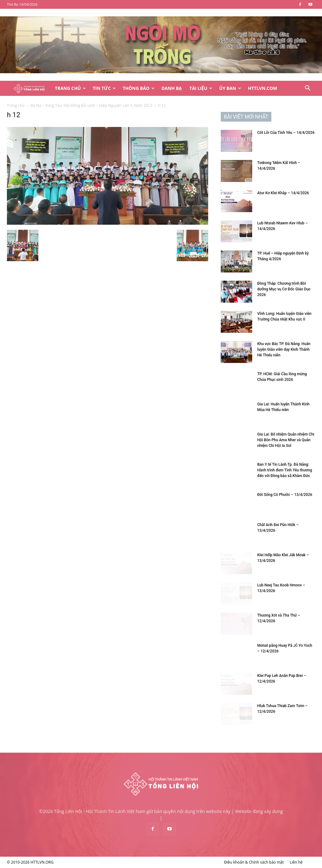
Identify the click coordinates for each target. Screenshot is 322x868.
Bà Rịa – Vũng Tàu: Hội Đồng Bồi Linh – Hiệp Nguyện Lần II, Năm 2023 (91, 105)
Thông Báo (139, 88)
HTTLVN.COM (263, 88)
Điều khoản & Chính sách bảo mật (254, 862)
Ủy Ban (230, 88)
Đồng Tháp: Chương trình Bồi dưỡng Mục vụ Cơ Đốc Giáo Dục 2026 (284, 289)
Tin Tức (104, 88)
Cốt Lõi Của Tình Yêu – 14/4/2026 (286, 133)
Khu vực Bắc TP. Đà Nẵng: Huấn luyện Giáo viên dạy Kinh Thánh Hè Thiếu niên (284, 349)
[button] (308, 89)
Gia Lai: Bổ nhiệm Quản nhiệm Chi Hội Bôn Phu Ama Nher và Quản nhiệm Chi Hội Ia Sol (286, 440)
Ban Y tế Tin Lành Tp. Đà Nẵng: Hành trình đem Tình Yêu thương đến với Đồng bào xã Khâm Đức (285, 470)
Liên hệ (296, 862)
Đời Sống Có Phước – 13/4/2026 (285, 495)
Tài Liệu (201, 88)
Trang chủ (16, 105)
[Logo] (29, 88)
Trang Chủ (70, 88)
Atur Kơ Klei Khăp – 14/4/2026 (283, 193)
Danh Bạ (172, 88)
